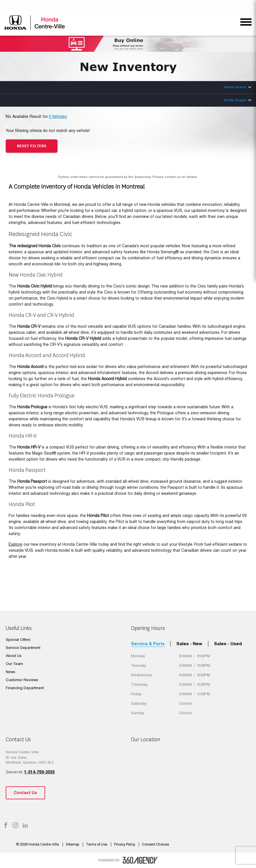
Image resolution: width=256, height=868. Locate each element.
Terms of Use (97, 844)
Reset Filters (32, 146)
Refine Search (235, 87)
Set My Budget (235, 100)
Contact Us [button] (25, 793)
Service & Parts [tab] (148, 644)
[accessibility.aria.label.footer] (140, 860)
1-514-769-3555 (39, 772)
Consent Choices (155, 844)
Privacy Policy (125, 844)
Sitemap (73, 844)
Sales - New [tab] (189, 644)
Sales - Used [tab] (228, 644)
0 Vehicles (58, 116)
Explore (16, 544)
